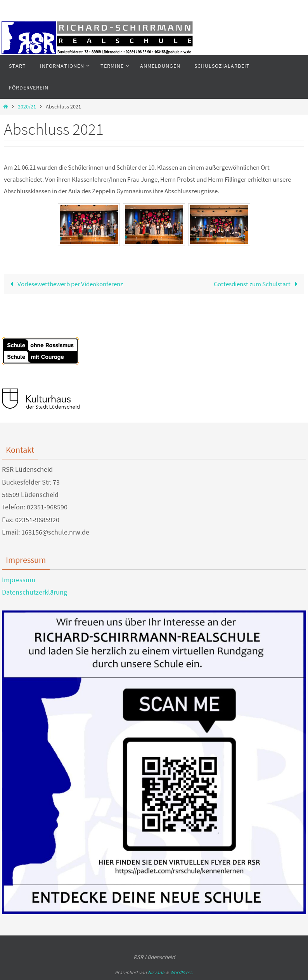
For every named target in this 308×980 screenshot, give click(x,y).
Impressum (19, 580)
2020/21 (27, 107)
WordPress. (182, 972)
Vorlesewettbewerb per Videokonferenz (65, 284)
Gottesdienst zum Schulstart (257, 284)
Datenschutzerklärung (35, 592)
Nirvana (156, 972)
